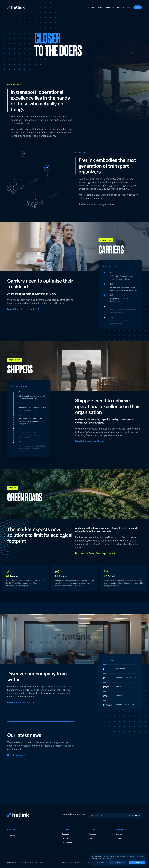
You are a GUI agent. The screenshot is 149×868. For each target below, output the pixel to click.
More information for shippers (91, 441)
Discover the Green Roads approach (94, 553)
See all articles (15, 755)
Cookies (65, 862)
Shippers (91, 7)
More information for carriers (22, 309)
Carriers (100, 7)
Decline (118, 863)
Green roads (110, 7)
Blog (128, 7)
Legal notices (89, 862)
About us (120, 7)
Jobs (91, 843)
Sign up (119, 834)
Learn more (100, 863)
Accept (137, 863)
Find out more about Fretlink (22, 702)
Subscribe (133, 815)
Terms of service (76, 862)
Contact (119, 838)
